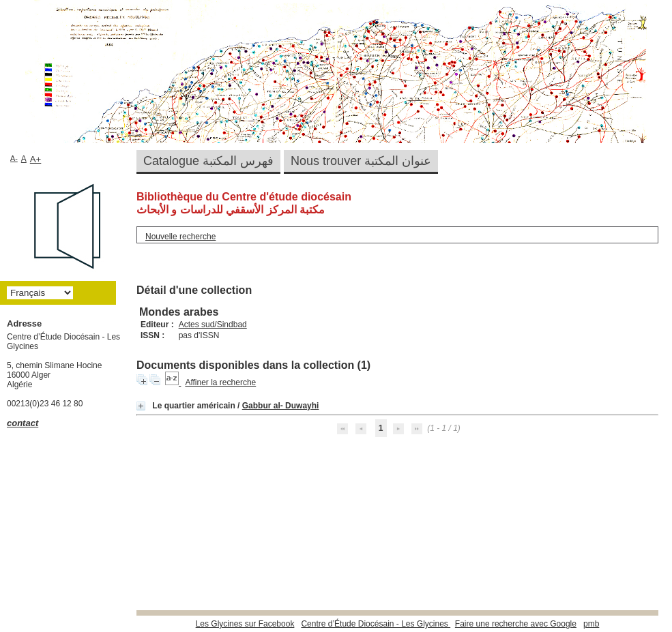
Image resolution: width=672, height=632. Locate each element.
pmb (591, 624)
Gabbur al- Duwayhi (281, 406)
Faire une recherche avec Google (516, 624)
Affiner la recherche (220, 382)
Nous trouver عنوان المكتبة (361, 161)
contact (23, 423)
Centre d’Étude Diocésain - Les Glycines (376, 624)
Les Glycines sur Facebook (245, 624)
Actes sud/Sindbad (213, 325)
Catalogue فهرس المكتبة (208, 161)
